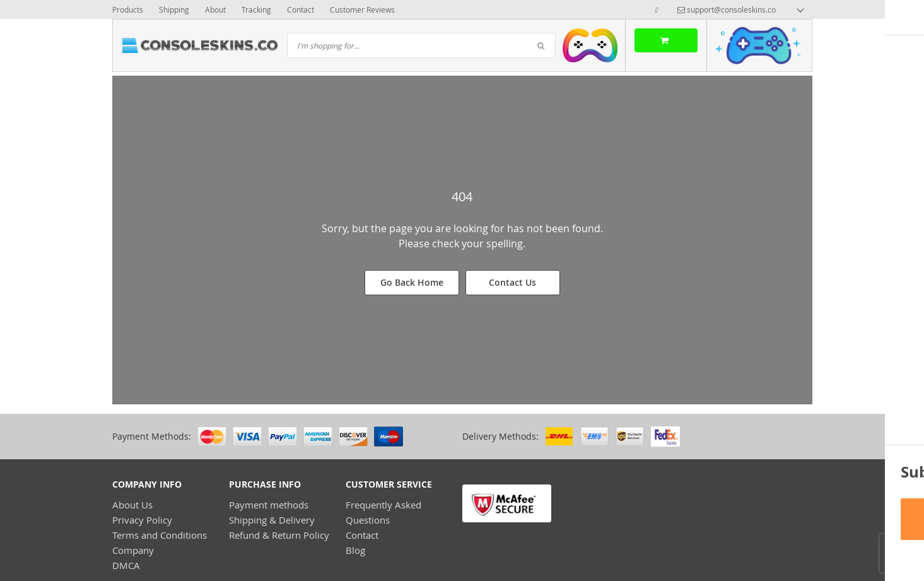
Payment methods (269, 505)
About (215, 9)
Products (128, 9)
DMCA (126, 565)
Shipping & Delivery (272, 520)
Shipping (174, 9)
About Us (132, 505)
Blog (355, 550)
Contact (301, 9)
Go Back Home (412, 282)
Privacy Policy (142, 520)
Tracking (256, 9)
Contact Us (513, 282)
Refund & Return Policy (279, 535)
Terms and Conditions (160, 535)
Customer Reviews (362, 9)
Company (133, 550)
